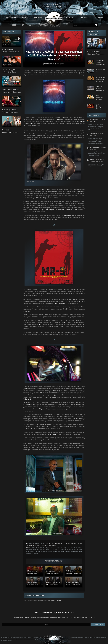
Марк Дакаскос (66, 551)
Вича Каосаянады (78, 419)
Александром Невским (61, 391)
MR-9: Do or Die (37, 548)
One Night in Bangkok (49, 548)
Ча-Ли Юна (46, 189)
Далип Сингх (41, 550)
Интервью (85, 17)
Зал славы (38, 17)
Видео (25, 17)
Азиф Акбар (67, 548)
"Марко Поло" (40, 212)
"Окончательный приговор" (50, 393)
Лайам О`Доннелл (36, 551)
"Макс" (34, 440)
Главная (30, 544)
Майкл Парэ (36, 324)
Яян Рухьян (29, 124)
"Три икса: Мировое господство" (53, 210)
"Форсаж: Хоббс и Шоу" (74, 210)
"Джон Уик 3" (59, 395)
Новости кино (11, 17)
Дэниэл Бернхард (51, 192)
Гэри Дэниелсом (59, 303)
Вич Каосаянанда (77, 548)
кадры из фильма (73, 550)
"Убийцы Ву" (28, 399)
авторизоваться (56, 600)
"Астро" (81, 301)
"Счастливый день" (30, 405)
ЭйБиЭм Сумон (33, 553)
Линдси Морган (47, 551)
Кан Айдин (44, 198)
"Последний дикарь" (67, 215)
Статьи (99, 17)
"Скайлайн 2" (59, 119)
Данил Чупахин (60, 64)
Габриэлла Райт (31, 550)
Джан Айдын (50, 550)
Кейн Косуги (52, 434)
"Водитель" (43, 409)
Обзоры (70, 17)
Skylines (59, 548)
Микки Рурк (67, 322)
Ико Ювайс (81, 122)
